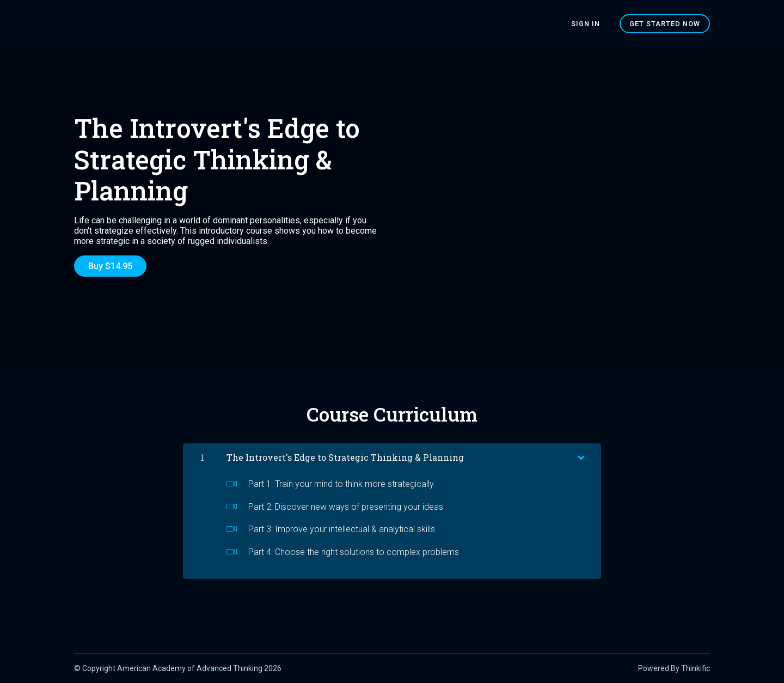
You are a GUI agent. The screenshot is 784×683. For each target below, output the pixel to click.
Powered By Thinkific (674, 668)
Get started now (665, 24)
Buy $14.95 (110, 266)
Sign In (586, 24)
